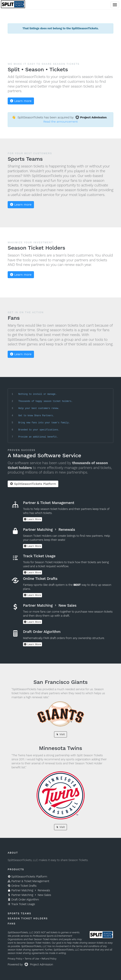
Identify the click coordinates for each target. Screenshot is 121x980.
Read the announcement (60, 122)
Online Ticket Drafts (22, 886)
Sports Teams (19, 913)
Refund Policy (49, 959)
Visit (60, 734)
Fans (12, 924)
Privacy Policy (15, 959)
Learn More (33, 519)
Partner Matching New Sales (29, 895)
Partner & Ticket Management (28, 881)
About (13, 853)
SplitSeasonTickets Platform (33, 484)
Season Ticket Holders (28, 918)
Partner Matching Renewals (29, 890)
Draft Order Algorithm (23, 900)
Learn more (21, 101)
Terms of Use (32, 959)
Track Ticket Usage (21, 904)
